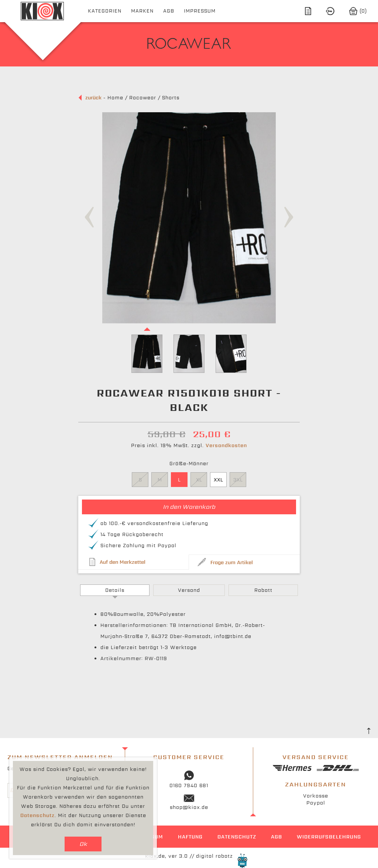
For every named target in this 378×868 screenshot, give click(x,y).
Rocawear (143, 98)
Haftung (190, 837)
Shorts (171, 98)
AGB (169, 11)
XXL (218, 480)
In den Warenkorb (189, 507)
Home (115, 98)
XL (199, 480)
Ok (83, 844)
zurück (93, 98)
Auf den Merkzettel (123, 562)
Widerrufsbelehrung (329, 837)
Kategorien (105, 11)
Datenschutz (237, 837)
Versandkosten (226, 445)
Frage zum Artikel (232, 562)
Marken (142, 11)
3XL (238, 480)
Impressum (200, 11)
